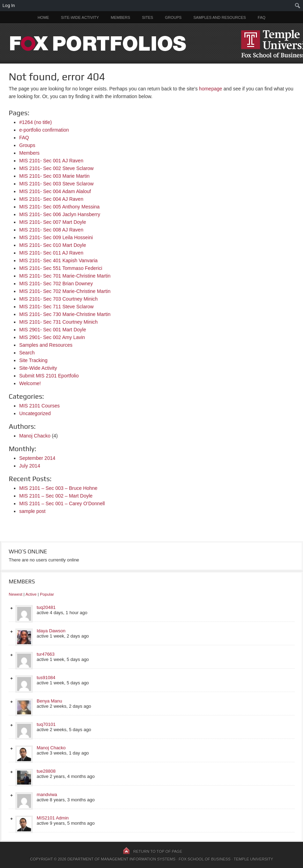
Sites (148, 17)
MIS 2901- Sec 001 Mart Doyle (53, 330)
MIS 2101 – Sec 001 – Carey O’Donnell (62, 503)
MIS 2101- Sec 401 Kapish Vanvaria (58, 260)
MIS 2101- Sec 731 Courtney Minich (58, 322)
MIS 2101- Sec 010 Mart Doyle (53, 245)
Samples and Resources (220, 17)
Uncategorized (35, 413)
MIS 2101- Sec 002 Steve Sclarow (56, 168)
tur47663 (46, 654)
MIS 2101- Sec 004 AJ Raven (51, 199)
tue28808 (46, 771)
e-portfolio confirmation (44, 130)
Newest (16, 594)
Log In (9, 5)
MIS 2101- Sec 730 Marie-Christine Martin (65, 314)
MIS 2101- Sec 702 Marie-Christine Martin (65, 291)
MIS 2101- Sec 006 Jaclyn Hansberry (60, 214)
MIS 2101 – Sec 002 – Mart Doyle (56, 496)
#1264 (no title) (35, 122)
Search (27, 353)
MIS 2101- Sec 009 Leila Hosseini (56, 237)
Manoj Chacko (35, 436)
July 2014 (30, 466)
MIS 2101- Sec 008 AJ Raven (51, 230)
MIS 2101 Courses (39, 406)
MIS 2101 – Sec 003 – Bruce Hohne (58, 488)
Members (120, 17)
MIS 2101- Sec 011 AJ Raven (51, 253)
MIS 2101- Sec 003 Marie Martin (54, 176)
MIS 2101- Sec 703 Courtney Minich (58, 299)
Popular (47, 594)
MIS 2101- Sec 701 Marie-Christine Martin (65, 276)
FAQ (261, 17)
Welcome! (30, 383)
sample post (32, 511)
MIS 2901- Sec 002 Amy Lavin (52, 337)
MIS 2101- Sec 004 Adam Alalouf (55, 191)
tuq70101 (46, 724)
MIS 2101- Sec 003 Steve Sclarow (56, 184)
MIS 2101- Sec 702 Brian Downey (56, 284)
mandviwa (47, 795)
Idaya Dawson (51, 631)
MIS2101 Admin (53, 818)
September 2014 (37, 458)
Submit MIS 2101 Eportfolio (49, 376)
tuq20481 (46, 607)
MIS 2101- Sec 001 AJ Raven (51, 161)
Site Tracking (33, 360)
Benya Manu (49, 701)
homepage (210, 89)
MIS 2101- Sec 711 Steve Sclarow (56, 307)
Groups (173, 17)
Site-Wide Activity (80, 17)
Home (43, 17)
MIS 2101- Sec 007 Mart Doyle (53, 222)
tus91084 (46, 678)
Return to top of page (158, 851)
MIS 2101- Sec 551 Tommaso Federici (61, 268)
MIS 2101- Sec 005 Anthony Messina (59, 207)
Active (31, 594)
